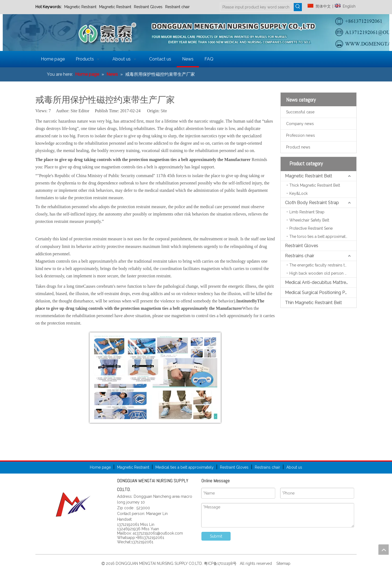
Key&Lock (298, 193)
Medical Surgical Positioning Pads (319, 292)
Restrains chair (300, 256)
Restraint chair (177, 7)
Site (164, 111)
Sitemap (283, 563)
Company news (300, 124)
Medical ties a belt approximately (185, 467)
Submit (216, 536)
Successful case (300, 112)
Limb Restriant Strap (307, 212)
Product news (298, 147)
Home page (100, 467)
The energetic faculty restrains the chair (323, 265)
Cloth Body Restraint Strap (312, 203)
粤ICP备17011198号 (221, 563)
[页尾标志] (73, 504)
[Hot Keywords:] (298, 7)
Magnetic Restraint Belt (309, 176)
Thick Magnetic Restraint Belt (315, 185)
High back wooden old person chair (321, 273)
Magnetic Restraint (80, 7)
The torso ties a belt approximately (320, 237)
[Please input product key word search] (257, 7)
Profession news (301, 135)
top (384, 550)
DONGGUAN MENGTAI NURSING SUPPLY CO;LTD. (160, 563)
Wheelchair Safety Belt (309, 220)
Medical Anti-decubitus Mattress (318, 282)
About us (294, 467)
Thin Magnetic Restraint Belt (313, 303)
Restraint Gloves (148, 7)
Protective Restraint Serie (311, 228)
